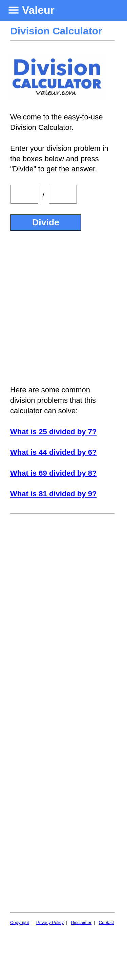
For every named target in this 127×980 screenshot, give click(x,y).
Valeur (38, 10)
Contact (107, 922)
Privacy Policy (50, 922)
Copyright (20, 922)
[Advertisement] (63, 308)
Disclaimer (81, 922)
